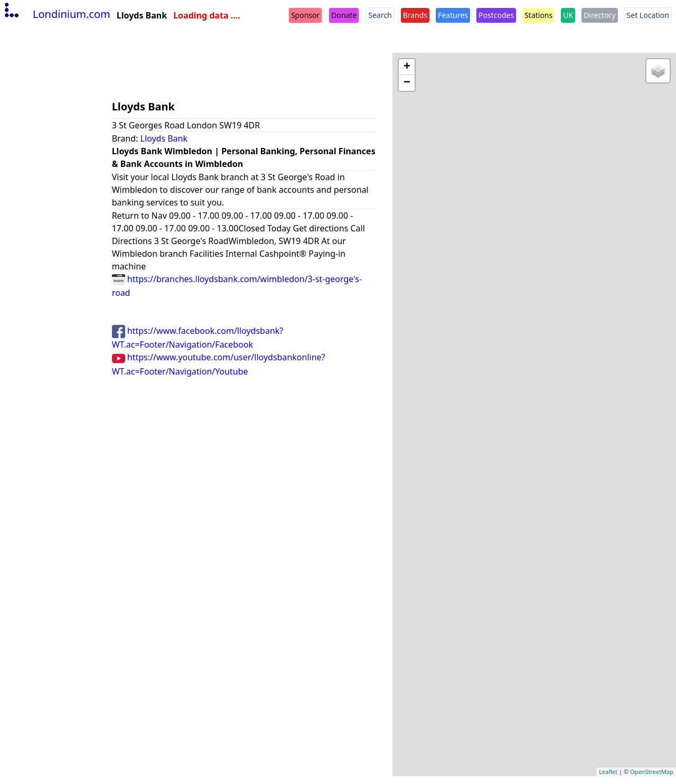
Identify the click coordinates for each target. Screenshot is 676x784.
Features (453, 15)
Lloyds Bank (164, 138)
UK (568, 15)
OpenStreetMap (652, 772)
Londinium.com (56, 14)
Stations (538, 15)
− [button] (407, 83)
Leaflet (608, 772)
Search (380, 15)
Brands (415, 15)
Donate (344, 15)
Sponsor (305, 15)
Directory (599, 15)
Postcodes (496, 15)
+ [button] (407, 67)
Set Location (648, 15)
